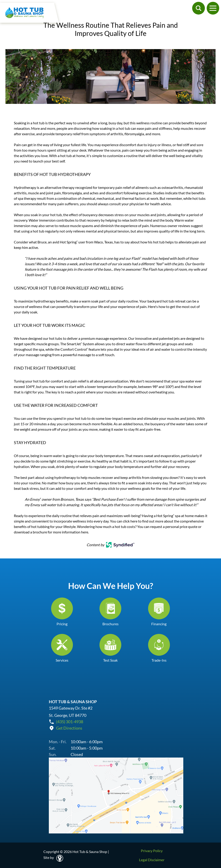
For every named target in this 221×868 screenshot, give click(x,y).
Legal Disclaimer (152, 860)
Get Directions (69, 728)
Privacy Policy (152, 851)
